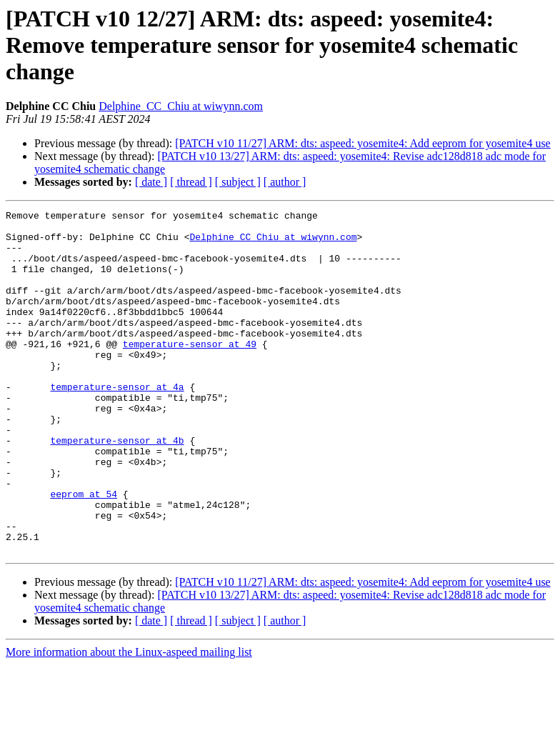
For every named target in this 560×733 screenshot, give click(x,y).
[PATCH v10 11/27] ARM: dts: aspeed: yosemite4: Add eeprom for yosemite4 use (362, 143)
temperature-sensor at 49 (190, 372)
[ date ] (151, 182)
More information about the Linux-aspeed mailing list (129, 720)
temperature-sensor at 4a (117, 423)
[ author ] (285, 182)
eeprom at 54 (84, 552)
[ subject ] (238, 182)
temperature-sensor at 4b (117, 487)
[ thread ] (191, 182)
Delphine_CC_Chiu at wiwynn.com (181, 106)
